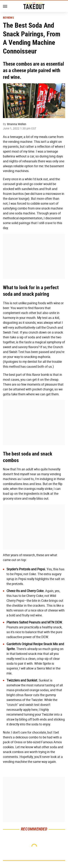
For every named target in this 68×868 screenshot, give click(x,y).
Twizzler (37, 700)
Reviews (8, 18)
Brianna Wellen (17, 124)
